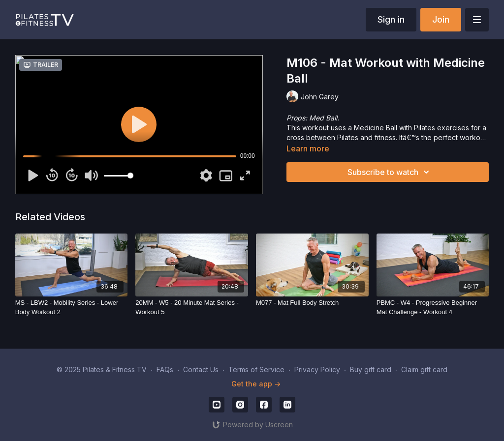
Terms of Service (256, 369)
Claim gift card (424, 369)
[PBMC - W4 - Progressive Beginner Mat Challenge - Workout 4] (433, 308)
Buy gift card (371, 369)
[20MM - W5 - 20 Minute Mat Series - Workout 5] (192, 308)
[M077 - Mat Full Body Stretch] (312, 303)
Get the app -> (256, 384)
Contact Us (201, 369)
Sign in (391, 19)
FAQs (165, 369)
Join (441, 19)
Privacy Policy (317, 369)
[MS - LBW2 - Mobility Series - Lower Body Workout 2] (72, 308)
